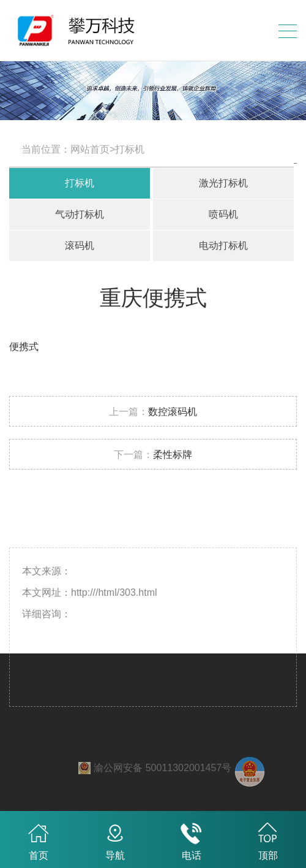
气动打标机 (80, 214)
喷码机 (223, 214)
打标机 (80, 183)
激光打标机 (223, 183)
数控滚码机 (173, 412)
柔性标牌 (173, 455)
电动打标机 (223, 246)
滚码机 (80, 246)
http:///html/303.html (114, 610)
